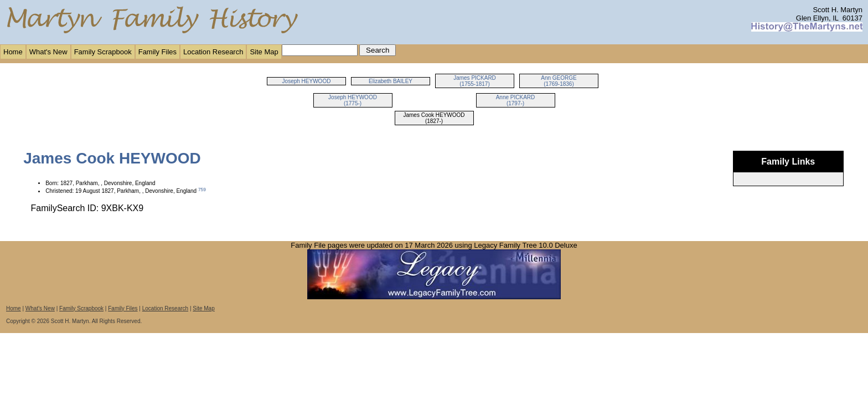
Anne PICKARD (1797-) (516, 100)
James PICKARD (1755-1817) (475, 81)
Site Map (264, 52)
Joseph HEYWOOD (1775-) (353, 100)
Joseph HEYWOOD (307, 81)
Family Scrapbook (103, 52)
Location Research (213, 52)
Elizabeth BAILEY (391, 81)
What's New (48, 52)
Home (13, 52)
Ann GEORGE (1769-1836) (559, 81)
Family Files (157, 52)
